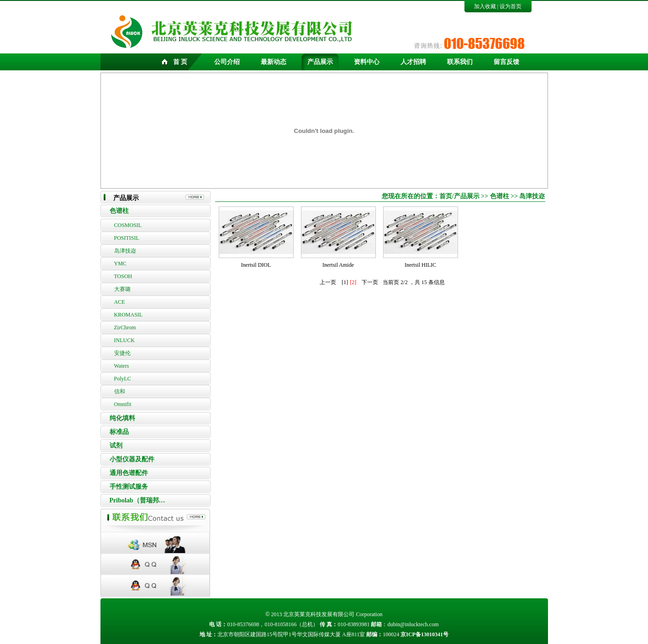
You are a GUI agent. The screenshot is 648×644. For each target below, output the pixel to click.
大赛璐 (122, 289)
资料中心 (367, 62)
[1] (345, 282)
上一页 (328, 282)
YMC (120, 264)
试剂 (116, 446)
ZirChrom (125, 327)
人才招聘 (413, 62)
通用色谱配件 (129, 473)
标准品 (119, 432)
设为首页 (511, 6)
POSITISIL (127, 238)
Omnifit (123, 404)
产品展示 (320, 62)
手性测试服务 (129, 487)
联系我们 (460, 62)
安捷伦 (122, 353)
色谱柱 (119, 211)
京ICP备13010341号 (424, 634)
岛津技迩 (125, 251)
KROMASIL (129, 315)
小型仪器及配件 (132, 459)
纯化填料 (122, 418)
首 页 (180, 62)
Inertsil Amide (338, 265)
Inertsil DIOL (256, 265)
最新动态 (274, 62)
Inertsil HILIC (420, 265)
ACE (120, 302)
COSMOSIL (128, 225)
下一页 (370, 282)
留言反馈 (506, 62)
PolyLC (123, 379)
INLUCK (124, 340)
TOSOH (123, 276)
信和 (120, 391)
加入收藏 (485, 6)
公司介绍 (227, 62)
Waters (122, 366)
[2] (353, 282)
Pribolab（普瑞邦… (137, 500)
